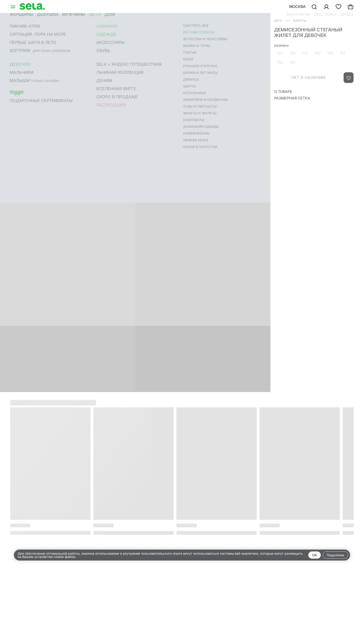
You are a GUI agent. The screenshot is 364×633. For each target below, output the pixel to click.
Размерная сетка (292, 98)
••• (288, 20)
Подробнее (335, 555)
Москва (297, 7)
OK (315, 555)
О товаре (283, 92)
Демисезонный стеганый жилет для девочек (308, 33)
